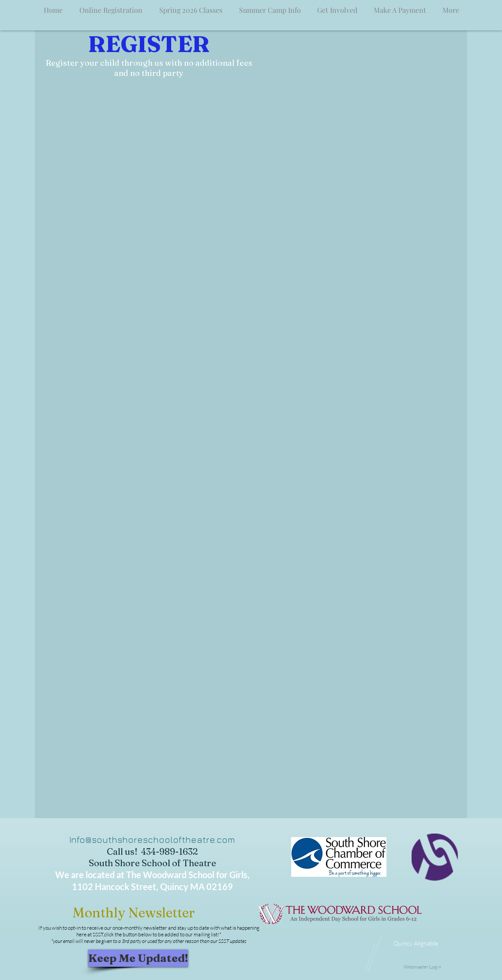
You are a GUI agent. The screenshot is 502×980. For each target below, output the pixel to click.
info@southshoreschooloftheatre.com (152, 840)
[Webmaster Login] (422, 967)
